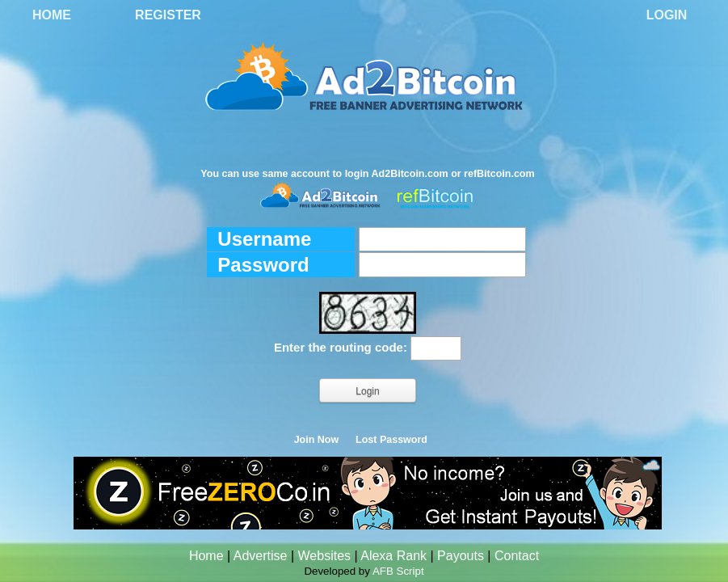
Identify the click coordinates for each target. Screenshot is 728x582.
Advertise (261, 556)
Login (667, 15)
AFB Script (398, 571)
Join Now (317, 440)
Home (52, 15)
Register (168, 15)
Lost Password (391, 440)
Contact (517, 556)
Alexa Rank (393, 556)
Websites (325, 556)
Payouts (461, 556)
